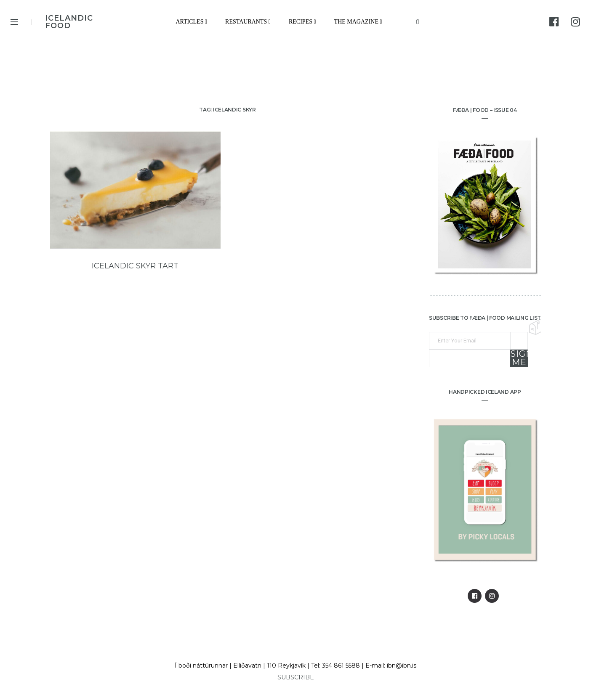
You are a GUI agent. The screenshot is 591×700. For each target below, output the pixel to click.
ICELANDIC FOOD (69, 22)
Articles (191, 22)
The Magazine (358, 22)
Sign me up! (519, 358)
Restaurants (248, 22)
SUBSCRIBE (296, 677)
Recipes (302, 22)
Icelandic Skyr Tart (135, 266)
